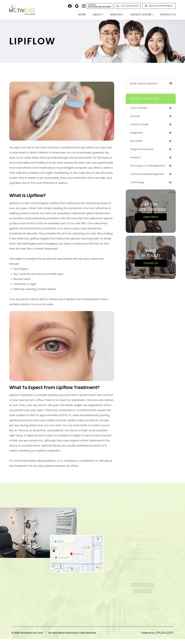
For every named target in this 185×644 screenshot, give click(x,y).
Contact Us (168, 15)
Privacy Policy (83, 633)
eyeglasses (137, 133)
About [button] (98, 15)
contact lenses (140, 125)
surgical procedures (143, 150)
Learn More (151, 219)
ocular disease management (149, 176)
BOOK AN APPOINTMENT (158, 6)
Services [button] (117, 15)
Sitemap (101, 633)
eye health (137, 142)
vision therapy (139, 108)
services (136, 117)
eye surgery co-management (149, 167)
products (136, 159)
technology (138, 184)
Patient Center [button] (142, 15)
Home (82, 15)
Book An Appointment (100, 6)
